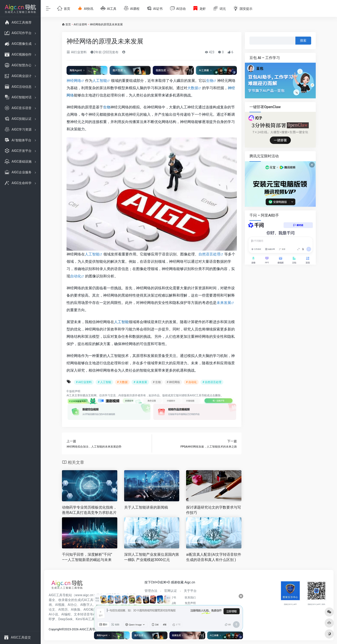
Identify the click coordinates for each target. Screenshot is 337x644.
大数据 (193, 88)
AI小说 (53, 614)
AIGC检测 (90, 609)
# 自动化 (191, 382)
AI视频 (60, 605)
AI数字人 (87, 605)
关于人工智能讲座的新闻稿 (146, 507)
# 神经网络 (173, 382)
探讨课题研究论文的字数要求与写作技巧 (214, 510)
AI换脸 (76, 609)
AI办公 (72, 605)
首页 (68, 24)
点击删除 (215, 395)
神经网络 (74, 81)
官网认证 (171, 591)
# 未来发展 (140, 382)
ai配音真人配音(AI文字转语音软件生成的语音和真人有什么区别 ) (214, 557)
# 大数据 (122, 382)
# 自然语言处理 (212, 382)
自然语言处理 (209, 254)
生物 (210, 81)
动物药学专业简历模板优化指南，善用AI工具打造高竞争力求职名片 (89, 510)
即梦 (52, 619)
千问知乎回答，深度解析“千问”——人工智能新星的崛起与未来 (87, 557)
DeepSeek (65, 619)
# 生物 (157, 382)
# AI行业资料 (84, 382)
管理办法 (151, 591)
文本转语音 (82, 614)
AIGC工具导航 (198, 395)
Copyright (55, 629)
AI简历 (63, 609)
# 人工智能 (104, 382)
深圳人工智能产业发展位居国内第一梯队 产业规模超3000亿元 (152, 557)
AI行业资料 (80, 24)
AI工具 (71, 395)
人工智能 (100, 81)
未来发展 (224, 303)
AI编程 (66, 614)
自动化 (76, 276)
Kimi (79, 619)
